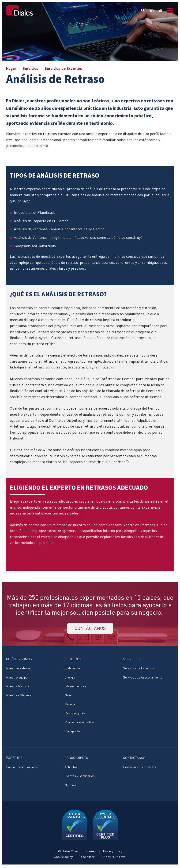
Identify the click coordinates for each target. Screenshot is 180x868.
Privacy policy (112, 852)
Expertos (14, 759)
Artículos (71, 768)
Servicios (30, 68)
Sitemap (90, 852)
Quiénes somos (19, 659)
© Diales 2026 (68, 852)
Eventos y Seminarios (80, 777)
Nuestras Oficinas (19, 696)
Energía (70, 678)
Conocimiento (76, 759)
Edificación (72, 669)
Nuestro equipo (17, 678)
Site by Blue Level (114, 858)
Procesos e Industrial (80, 723)
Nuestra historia (18, 687)
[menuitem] (32, 680)
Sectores (73, 659)
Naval (68, 696)
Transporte (72, 732)
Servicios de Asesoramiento (143, 678)
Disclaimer (87, 858)
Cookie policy (63, 858)
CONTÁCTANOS (90, 629)
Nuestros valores (18, 669)
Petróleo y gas (75, 714)
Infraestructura (75, 687)
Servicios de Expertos (63, 68)
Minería (70, 705)
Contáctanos (134, 759)
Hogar (11, 68)
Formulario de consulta (140, 768)
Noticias (70, 786)
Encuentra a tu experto (22, 768)
